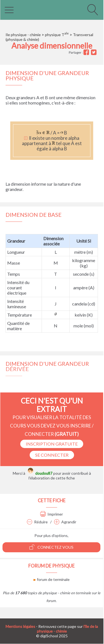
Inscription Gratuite (52, 444)
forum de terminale (52, 579)
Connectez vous (51, 547)
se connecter (52, 455)
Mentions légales (20, 626)
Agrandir (65, 522)
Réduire (37, 522)
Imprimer (52, 514)
